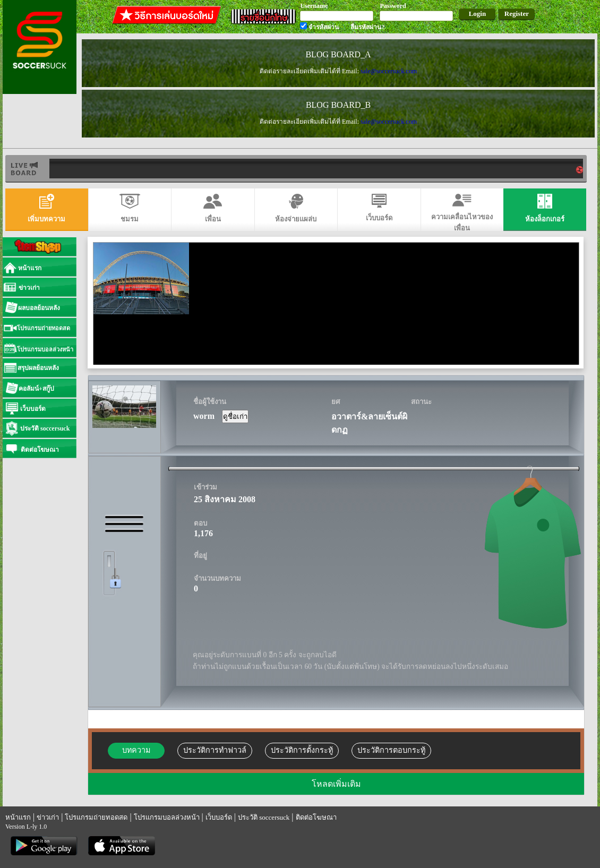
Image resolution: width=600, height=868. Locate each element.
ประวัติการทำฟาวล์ (215, 750)
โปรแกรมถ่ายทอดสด (96, 817)
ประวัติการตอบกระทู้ (391, 750)
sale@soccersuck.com (389, 71)
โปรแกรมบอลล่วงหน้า (167, 817)
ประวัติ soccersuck (264, 817)
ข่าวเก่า (48, 817)
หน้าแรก (18, 817)
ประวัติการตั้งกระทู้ (302, 750)
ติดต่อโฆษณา (316, 817)
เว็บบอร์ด (219, 817)
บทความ (136, 750)
